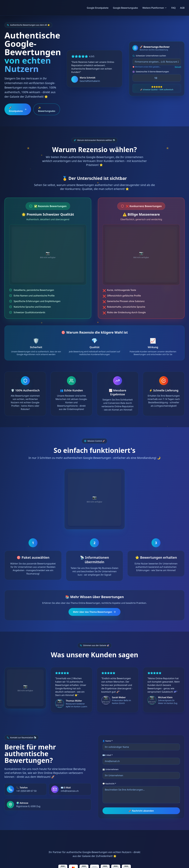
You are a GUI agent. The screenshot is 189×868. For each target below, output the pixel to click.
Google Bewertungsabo (125, 8)
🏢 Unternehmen (111, 742)
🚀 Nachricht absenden (141, 783)
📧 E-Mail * (108, 728)
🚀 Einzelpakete (18, 109)
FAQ (173, 8)
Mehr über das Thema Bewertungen (94, 585)
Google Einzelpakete (98, 8)
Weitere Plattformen (155, 8)
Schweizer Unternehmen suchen (149, 56)
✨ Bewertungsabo (47, 109)
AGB (182, 8)
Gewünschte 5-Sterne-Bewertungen (151, 72)
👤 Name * (108, 713)
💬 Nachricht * (109, 756)
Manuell (178, 67)
